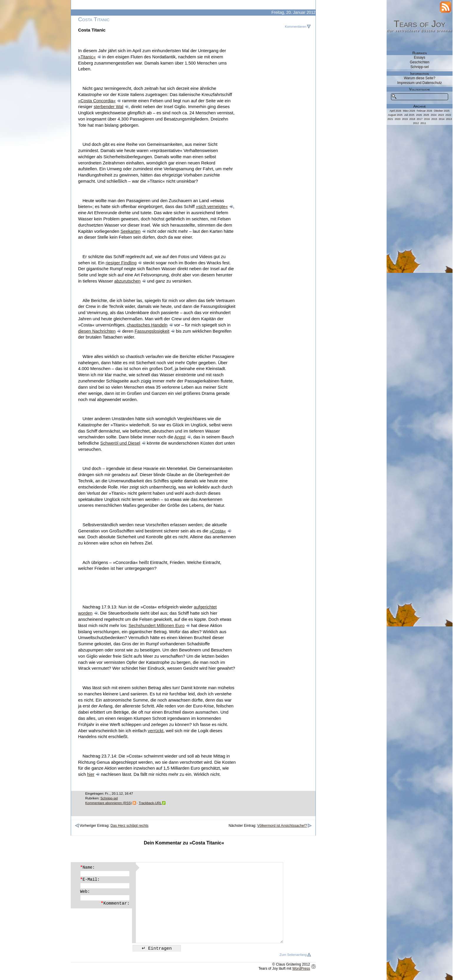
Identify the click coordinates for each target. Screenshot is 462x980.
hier (91, 774)
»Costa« (218, 531)
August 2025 (395, 115)
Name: (88, 867)
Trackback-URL (150, 803)
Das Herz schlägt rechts (129, 826)
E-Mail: (90, 880)
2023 (441, 115)
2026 (419, 115)
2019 (405, 119)
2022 (448, 115)
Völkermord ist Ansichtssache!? (282, 826)
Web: (85, 892)
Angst (180, 437)
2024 (434, 115)
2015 (434, 119)
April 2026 (395, 111)
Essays (420, 57)
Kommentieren (296, 27)
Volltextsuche (420, 89)
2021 (390, 119)
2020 (398, 119)
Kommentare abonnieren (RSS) (108, 803)
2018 (412, 119)
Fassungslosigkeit (152, 331)
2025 (426, 115)
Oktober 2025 (442, 111)
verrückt (155, 731)
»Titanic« (87, 57)
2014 (442, 119)
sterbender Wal (108, 107)
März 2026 (409, 111)
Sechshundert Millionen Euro (156, 626)
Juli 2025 (409, 115)
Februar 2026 (424, 111)
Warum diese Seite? (420, 78)
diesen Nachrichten (97, 331)
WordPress (301, 969)
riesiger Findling (121, 263)
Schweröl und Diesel (120, 443)
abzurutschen (127, 281)
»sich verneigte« (212, 207)
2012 (416, 123)
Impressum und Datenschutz (419, 83)
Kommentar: (115, 903)
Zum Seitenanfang (293, 955)
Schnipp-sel (109, 798)
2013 (449, 119)
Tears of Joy (420, 24)
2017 (420, 119)
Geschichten (420, 62)
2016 (427, 119)
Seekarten (131, 231)
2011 (423, 123)
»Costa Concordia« (97, 101)
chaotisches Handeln (147, 325)
